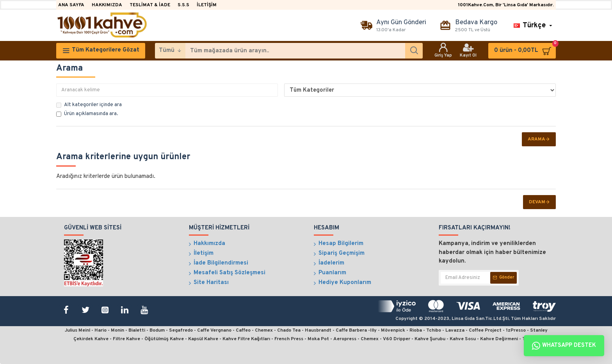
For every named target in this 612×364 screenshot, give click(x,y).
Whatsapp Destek (564, 346)
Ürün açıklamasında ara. (87, 114)
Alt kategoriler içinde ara (89, 105)
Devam (537, 202)
